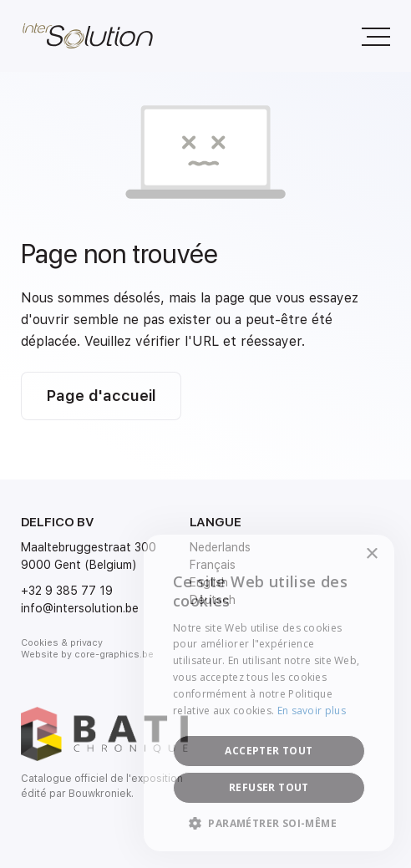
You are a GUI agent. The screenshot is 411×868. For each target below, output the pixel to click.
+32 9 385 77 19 (67, 591)
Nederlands (220, 547)
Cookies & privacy (62, 643)
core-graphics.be (114, 655)
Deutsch (213, 600)
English (209, 582)
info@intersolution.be (80, 608)
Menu (367, 28)
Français (213, 565)
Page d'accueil (101, 396)
